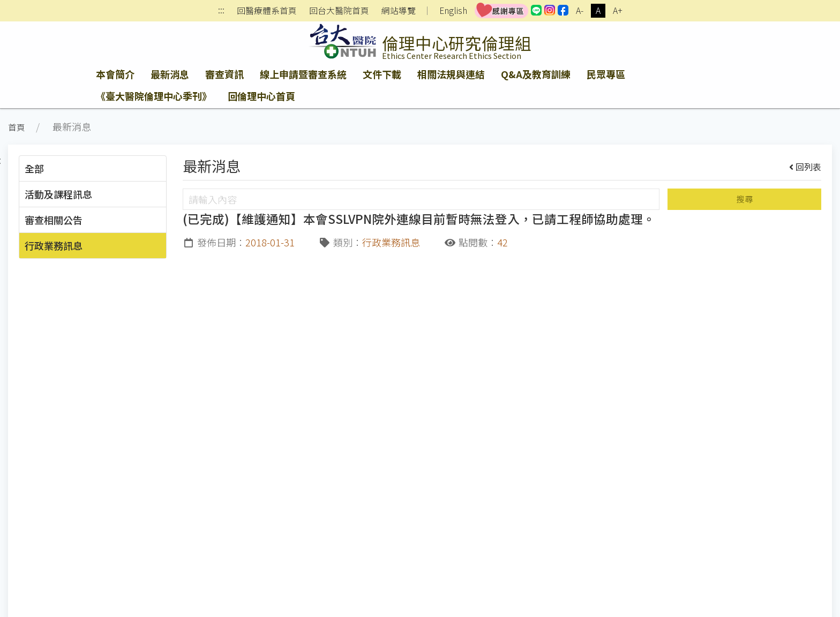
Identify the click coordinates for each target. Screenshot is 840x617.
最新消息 (170, 74)
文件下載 (382, 74)
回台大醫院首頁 (339, 11)
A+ (618, 10)
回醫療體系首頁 (267, 11)
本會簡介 (115, 74)
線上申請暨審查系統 (303, 74)
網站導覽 (399, 11)
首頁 (17, 127)
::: (221, 11)
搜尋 (745, 199)
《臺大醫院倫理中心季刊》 (154, 96)
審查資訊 (224, 74)
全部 (34, 168)
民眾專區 (606, 74)
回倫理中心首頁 (261, 96)
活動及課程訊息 (58, 194)
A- (580, 10)
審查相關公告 (54, 220)
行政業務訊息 (54, 245)
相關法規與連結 (451, 74)
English (453, 10)
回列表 (805, 167)
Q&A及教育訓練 (536, 74)
